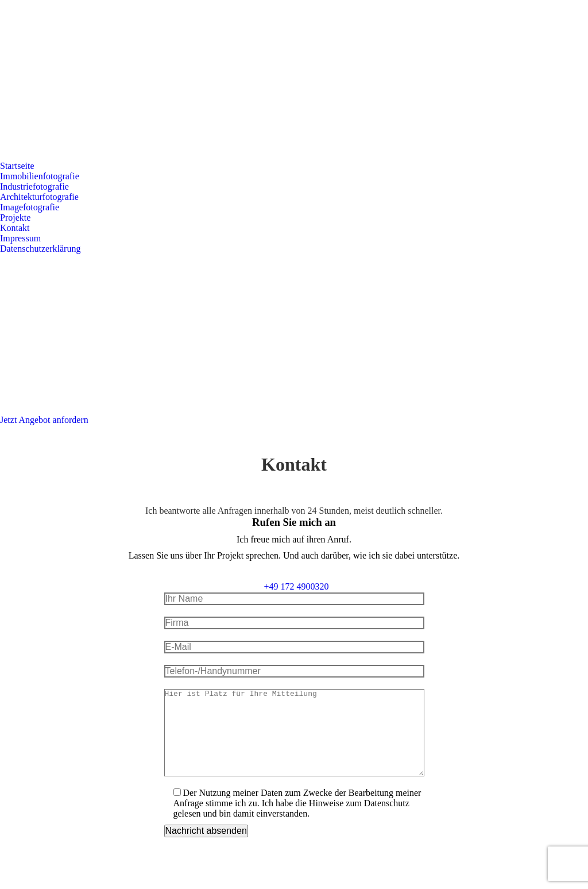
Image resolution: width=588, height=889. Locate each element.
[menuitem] (17, 166)
